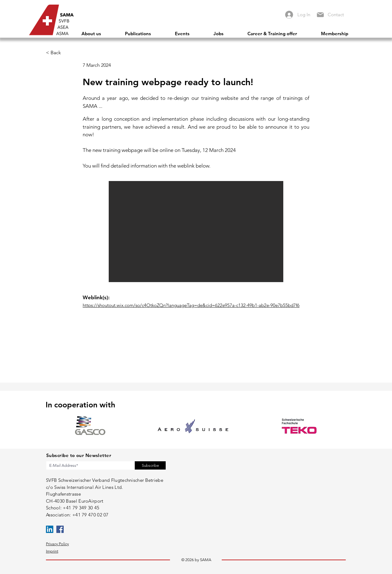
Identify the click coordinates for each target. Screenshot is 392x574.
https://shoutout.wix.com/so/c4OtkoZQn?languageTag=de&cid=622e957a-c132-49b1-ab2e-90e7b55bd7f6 (191, 305)
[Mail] (320, 15)
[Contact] (337, 15)
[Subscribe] (150, 465)
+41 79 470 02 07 (90, 515)
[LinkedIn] (50, 529)
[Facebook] (60, 529)
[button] (196, 232)
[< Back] (58, 53)
